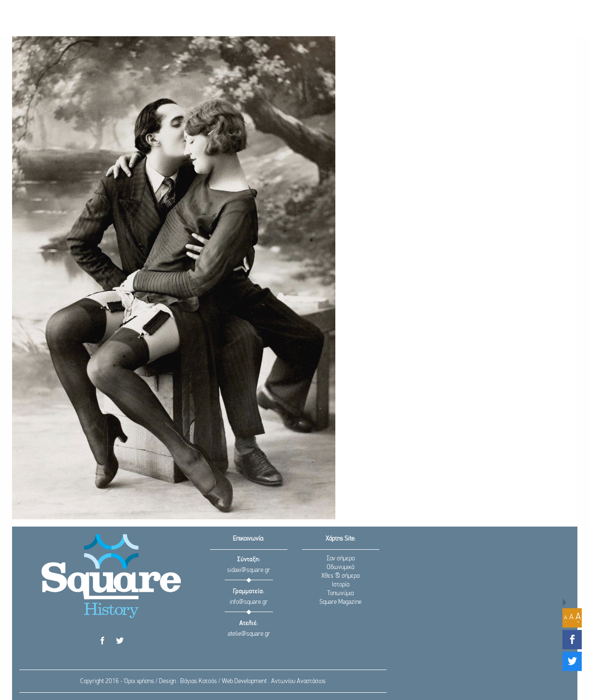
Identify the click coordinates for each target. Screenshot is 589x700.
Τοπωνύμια (340, 593)
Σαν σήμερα (341, 559)
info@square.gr (249, 602)
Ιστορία (341, 585)
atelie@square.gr (249, 634)
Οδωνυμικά (340, 567)
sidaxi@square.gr (249, 570)
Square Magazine (340, 602)
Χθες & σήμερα (340, 576)
